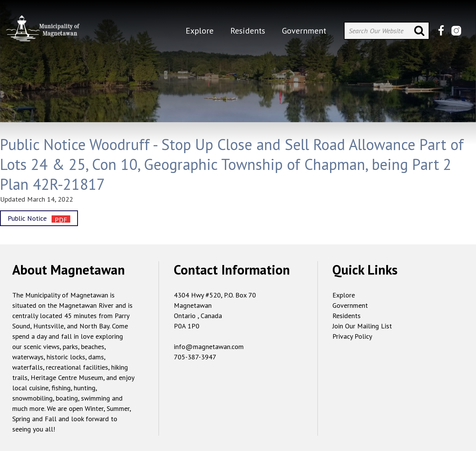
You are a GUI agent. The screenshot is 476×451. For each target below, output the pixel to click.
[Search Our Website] (387, 31)
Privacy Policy (352, 336)
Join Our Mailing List (362, 326)
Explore (344, 295)
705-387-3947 (195, 357)
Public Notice (28, 218)
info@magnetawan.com (209, 347)
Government (350, 305)
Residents (346, 316)
